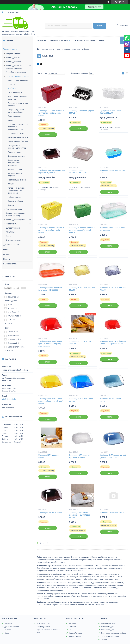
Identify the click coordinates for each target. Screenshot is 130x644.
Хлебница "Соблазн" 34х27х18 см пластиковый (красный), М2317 (51, 113)
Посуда (104, 639)
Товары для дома (13, 58)
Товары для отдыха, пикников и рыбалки (14, 67)
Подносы (11, 84)
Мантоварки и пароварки (18, 80)
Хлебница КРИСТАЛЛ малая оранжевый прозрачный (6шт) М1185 (51, 401)
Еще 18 (10, 351)
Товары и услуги (10, 49)
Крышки (11, 205)
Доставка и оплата (11, 245)
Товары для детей (13, 62)
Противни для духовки (17, 180)
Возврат (8, 630)
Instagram (73, 623)
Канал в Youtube (75, 636)
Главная (42, 40)
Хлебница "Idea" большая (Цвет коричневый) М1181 (52, 172)
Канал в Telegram (76, 633)
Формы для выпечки (16, 156)
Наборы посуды (14, 197)
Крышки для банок (15, 201)
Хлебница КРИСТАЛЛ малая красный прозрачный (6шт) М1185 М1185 (50, 344)
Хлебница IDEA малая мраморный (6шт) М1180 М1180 (80, 515)
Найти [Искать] (100, 26)
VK (70, 630)
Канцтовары (11, 232)
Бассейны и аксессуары (16, 72)
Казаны (11, 184)
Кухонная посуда (15, 169)
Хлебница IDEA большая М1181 (110, 400)
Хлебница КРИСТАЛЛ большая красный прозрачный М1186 (113, 343)
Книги (8, 236)
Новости (7, 259)
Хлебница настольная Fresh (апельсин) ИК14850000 (50, 289)
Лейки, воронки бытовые (18, 141)
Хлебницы (12, 88)
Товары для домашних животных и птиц (15, 214)
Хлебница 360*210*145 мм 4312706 (80, 343)
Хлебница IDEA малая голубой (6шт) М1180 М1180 (113, 456)
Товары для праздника (15, 220)
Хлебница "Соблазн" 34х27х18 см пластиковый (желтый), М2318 (51, 230)
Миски (10, 120)
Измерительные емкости (18, 137)
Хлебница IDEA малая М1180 (51, 512)
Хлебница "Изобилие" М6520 (112, 512)
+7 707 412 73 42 (43, 623)
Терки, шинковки (15, 152)
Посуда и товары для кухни (17, 76)
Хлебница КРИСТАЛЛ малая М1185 (81, 400)
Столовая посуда (15, 92)
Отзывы (7, 254)
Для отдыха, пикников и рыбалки (114, 633)
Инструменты (11, 224)
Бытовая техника (13, 228)
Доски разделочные (16, 133)
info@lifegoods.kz (9, 399)
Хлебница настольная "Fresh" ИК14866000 (112, 229)
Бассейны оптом (10, 264)
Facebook (73, 627)
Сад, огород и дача (14, 209)
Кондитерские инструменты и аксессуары (14, 163)
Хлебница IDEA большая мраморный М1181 (80, 456)
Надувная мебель (13, 53)
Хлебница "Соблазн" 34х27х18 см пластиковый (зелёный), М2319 (82, 230)
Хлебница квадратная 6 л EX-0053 (113, 172)
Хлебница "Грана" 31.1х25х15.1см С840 (78, 172)
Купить (48, 135)
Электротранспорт (14, 240)
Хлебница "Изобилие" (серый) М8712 (82, 112)
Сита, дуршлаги (14, 116)
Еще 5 (9, 323)
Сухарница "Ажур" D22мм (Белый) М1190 (111, 112)
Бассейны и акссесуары (110, 636)
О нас (6, 249)
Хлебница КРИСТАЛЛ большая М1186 (82, 289)
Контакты (8, 623)
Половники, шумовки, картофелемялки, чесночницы (17, 190)
